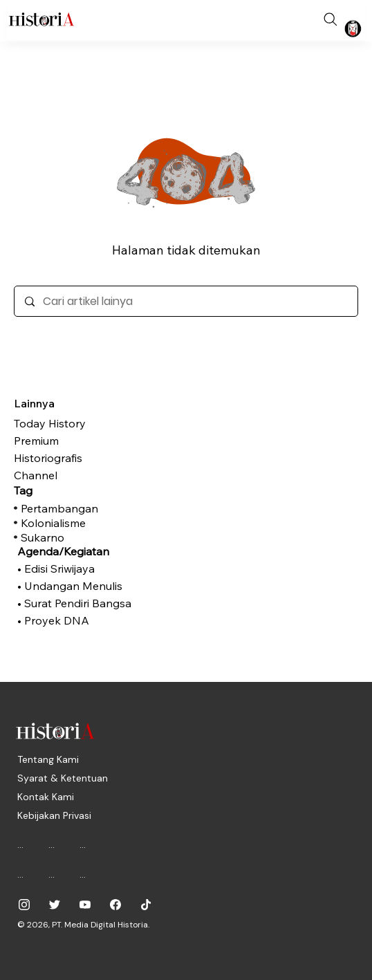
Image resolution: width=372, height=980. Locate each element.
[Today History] (83, 423)
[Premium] (83, 441)
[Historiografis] (83, 458)
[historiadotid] (24, 905)
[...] (26, 844)
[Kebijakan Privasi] (54, 815)
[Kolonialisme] (86, 523)
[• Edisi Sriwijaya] (83, 568)
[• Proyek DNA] (83, 620)
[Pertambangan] (86, 508)
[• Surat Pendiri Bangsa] (83, 603)
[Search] (331, 19)
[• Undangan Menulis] (83, 586)
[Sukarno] (86, 537)
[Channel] (83, 475)
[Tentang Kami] (48, 759)
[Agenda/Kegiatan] (83, 551)
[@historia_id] (55, 905)
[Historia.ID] (41, 19)
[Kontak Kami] (46, 797)
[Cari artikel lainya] (186, 301)
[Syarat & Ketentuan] (63, 778)
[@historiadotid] (85, 905)
